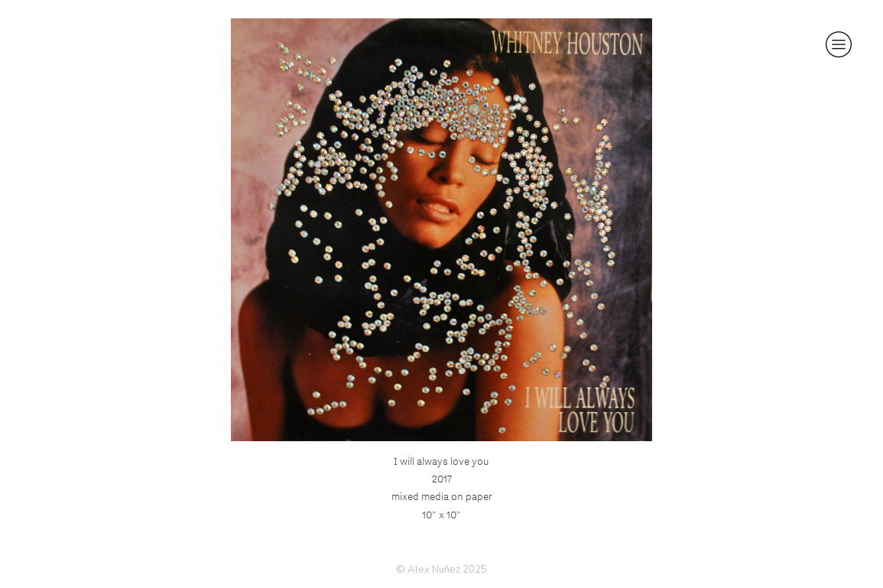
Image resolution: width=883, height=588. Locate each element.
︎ (839, 44)
